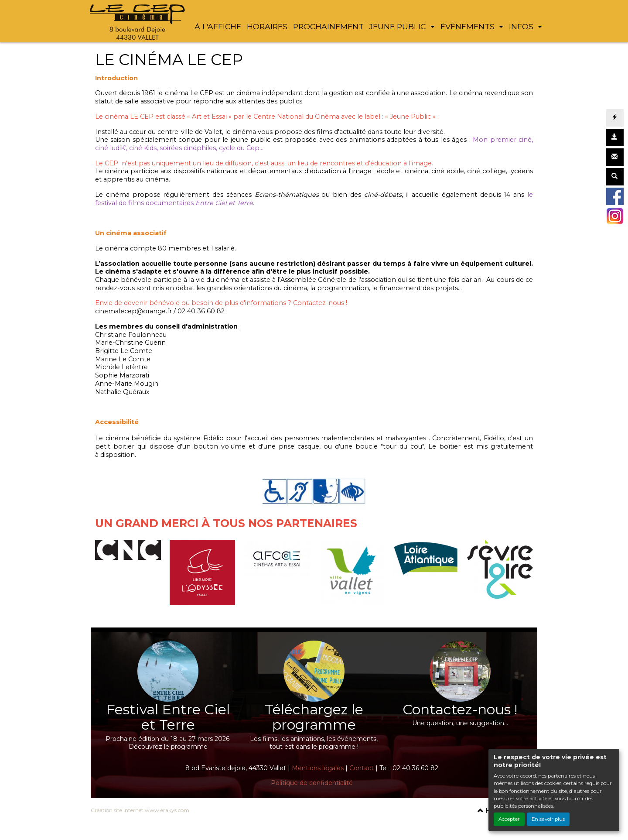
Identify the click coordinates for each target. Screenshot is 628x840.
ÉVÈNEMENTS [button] (469, 26)
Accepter (509, 819)
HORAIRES (267, 26)
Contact (362, 768)
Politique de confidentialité (312, 783)
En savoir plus (548, 819)
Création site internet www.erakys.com (140, 810)
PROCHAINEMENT (328, 26)
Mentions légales (318, 768)
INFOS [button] (522, 26)
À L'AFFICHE (218, 26)
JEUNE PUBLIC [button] (398, 26)
